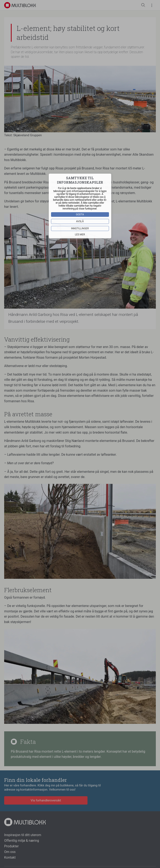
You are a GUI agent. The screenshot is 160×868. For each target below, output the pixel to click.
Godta (80, 214)
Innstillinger (80, 228)
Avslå (80, 221)
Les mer (80, 235)
